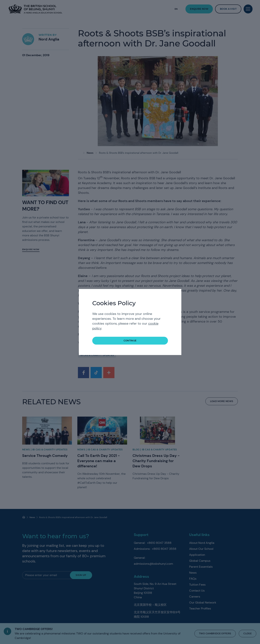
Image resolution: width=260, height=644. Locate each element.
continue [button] (130, 341)
